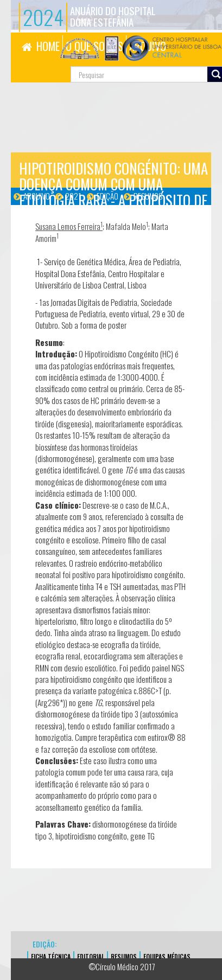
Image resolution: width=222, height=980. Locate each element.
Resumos (148, 196)
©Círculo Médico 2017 (122, 966)
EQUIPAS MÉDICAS (167, 956)
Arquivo (37, 196)
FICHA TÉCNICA (51, 956)
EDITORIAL (91, 956)
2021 (73, 196)
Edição (107, 196)
